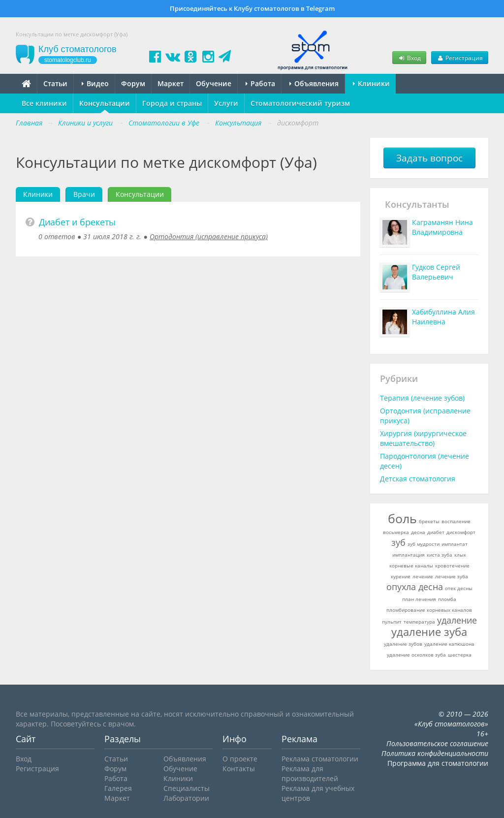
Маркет (171, 83)
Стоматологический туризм (300, 103)
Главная (29, 123)
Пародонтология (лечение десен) (425, 461)
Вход (409, 58)
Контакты (239, 769)
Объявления (314, 83)
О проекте (240, 759)
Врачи (84, 194)
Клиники (371, 83)
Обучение (214, 83)
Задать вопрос (429, 158)
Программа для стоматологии (438, 763)
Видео (95, 83)
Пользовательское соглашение (437, 743)
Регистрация (460, 58)
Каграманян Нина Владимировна (442, 227)
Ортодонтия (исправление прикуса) (209, 236)
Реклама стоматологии (320, 759)
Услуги (226, 103)
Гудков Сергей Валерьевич (436, 272)
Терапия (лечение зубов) (422, 398)
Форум (133, 83)
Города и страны (172, 103)
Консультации (105, 103)
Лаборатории (186, 798)
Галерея (118, 788)
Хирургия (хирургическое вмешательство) (423, 438)
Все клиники (44, 103)
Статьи (55, 83)
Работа (260, 83)
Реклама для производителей (310, 773)
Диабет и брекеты (77, 222)
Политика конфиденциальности (435, 753)
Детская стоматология (418, 479)
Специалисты (187, 788)
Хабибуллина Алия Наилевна (443, 317)
